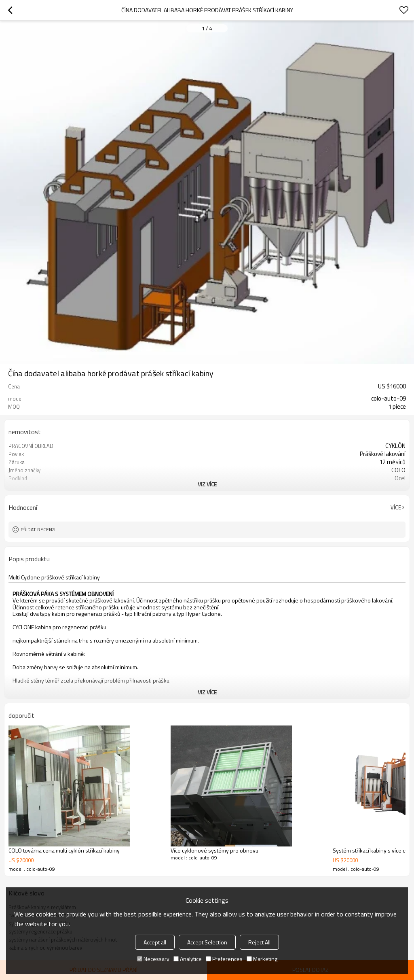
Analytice (188, 959)
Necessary (153, 959)
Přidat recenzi (38, 529)
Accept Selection (207, 942)
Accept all (155, 942)
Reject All (259, 942)
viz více (207, 484)
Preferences (224, 959)
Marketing (262, 959)
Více (396, 507)
